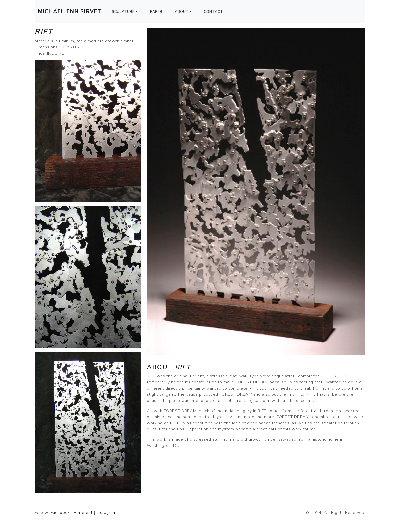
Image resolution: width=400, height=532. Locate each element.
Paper (156, 12)
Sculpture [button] (123, 12)
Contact (213, 12)
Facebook (60, 513)
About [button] (182, 12)
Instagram (107, 513)
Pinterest (83, 513)
